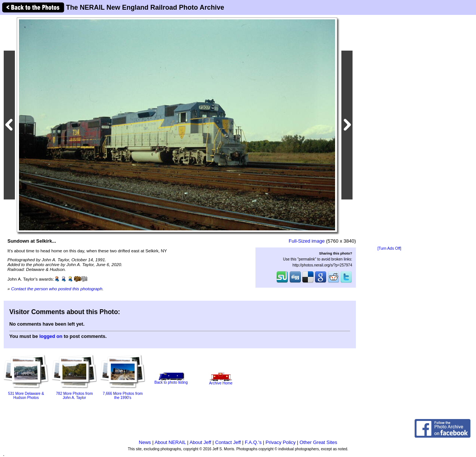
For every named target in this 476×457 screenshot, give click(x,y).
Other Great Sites (319, 442)
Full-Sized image (307, 241)
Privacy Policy (281, 442)
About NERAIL (170, 442)
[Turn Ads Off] (389, 248)
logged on (51, 336)
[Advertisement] (389, 131)
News (145, 442)
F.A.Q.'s (253, 442)
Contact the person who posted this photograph (57, 289)
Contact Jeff (228, 442)
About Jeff (200, 442)
